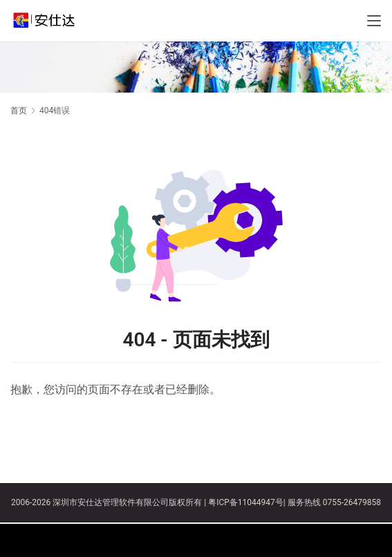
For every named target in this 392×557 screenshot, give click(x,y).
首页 (19, 111)
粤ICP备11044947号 (246, 502)
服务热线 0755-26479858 (333, 502)
